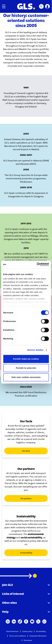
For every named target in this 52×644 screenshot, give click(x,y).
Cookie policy (27, 631)
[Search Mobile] (41, 6)
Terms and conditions (18, 636)
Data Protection (12, 631)
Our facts (26, 451)
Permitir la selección (26, 368)
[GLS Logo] (26, 6)
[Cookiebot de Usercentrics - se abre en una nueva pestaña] (37, 264)
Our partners (26, 498)
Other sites (9, 603)
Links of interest (13, 594)
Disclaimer (28, 640)
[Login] (48, 6)
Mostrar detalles (35, 350)
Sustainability (26, 553)
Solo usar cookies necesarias (26, 377)
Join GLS (7, 585)
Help (5, 612)
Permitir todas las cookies (26, 359)
